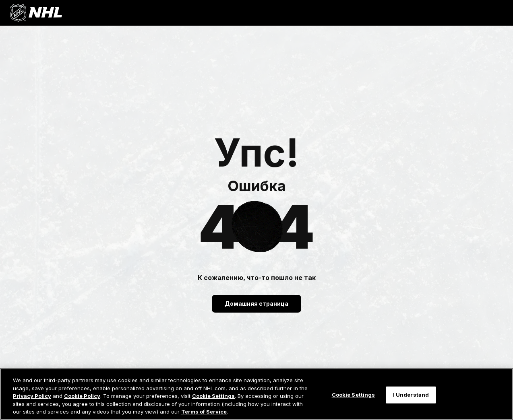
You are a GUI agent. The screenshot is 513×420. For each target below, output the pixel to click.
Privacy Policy (32, 396)
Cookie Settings (213, 396)
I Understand (411, 395)
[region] (256, 394)
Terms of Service (204, 412)
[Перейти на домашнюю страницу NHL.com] (36, 13)
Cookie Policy (82, 396)
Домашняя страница (256, 304)
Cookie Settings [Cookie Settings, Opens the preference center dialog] (354, 395)
